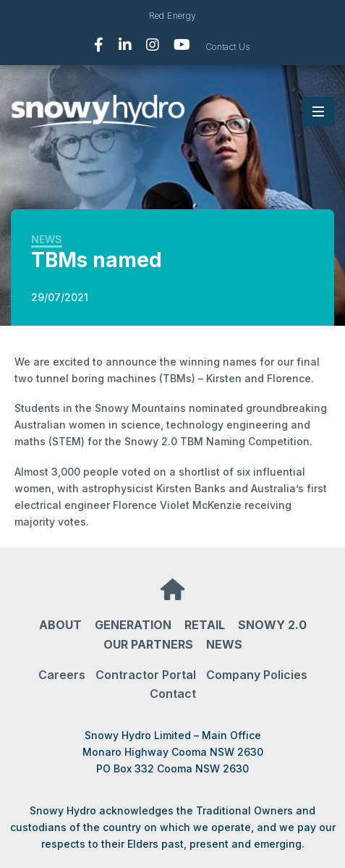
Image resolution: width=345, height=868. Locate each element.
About (60, 625)
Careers (62, 675)
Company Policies (257, 675)
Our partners (148, 644)
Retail (205, 625)
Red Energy (173, 16)
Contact (173, 694)
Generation (133, 625)
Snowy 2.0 (272, 625)
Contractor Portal (146, 675)
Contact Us (228, 47)
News (47, 239)
